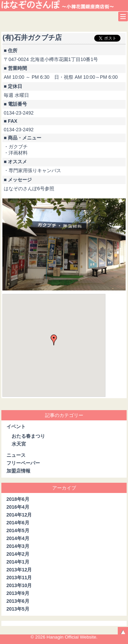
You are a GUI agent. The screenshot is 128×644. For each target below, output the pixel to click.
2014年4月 (18, 538)
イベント (16, 426)
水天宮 (19, 444)
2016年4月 (18, 507)
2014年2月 (18, 554)
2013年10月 (19, 585)
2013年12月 (19, 570)
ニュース (16, 455)
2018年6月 (18, 499)
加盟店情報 (18, 471)
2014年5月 (18, 530)
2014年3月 (18, 546)
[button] (54, 340)
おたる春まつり (28, 436)
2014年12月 (19, 515)
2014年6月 (18, 523)
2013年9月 (18, 593)
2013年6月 (18, 601)
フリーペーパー (23, 463)
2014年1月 (18, 562)
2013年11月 (19, 578)
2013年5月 (18, 609)
